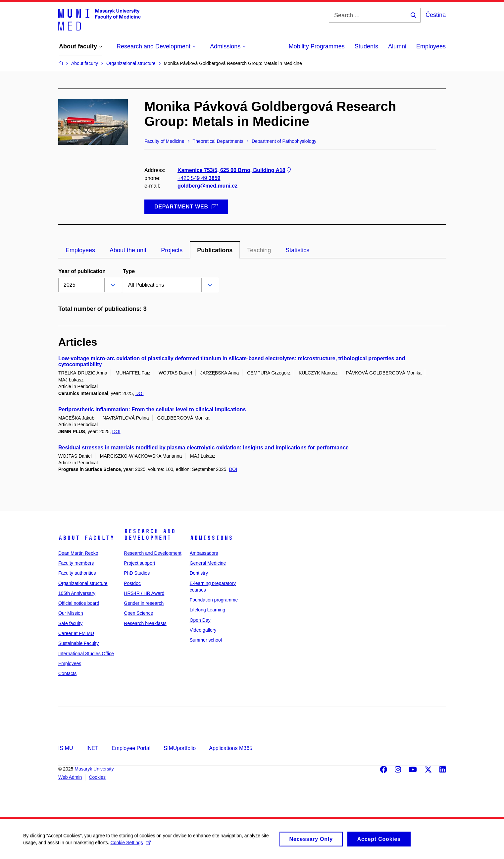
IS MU (66, 748)
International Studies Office (86, 654)
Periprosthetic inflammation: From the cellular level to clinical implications (152, 409)
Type (129, 271)
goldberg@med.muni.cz (207, 186)
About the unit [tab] (128, 250)
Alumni (397, 46)
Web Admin (70, 777)
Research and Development (150, 535)
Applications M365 (231, 748)
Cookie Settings (131, 846)
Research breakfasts (145, 623)
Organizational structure (83, 583)
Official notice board (79, 603)
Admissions (211, 538)
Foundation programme (214, 600)
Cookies (97, 777)
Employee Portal (131, 748)
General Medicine (208, 563)
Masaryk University (94, 769)
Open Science (138, 613)
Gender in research (144, 603)
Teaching (259, 250)
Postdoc (132, 583)
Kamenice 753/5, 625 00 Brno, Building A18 (235, 170)
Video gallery (203, 630)
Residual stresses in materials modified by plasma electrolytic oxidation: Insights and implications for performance (203, 448)
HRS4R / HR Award (144, 593)
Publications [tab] (215, 250)
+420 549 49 (199, 178)
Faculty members (76, 563)
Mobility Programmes (317, 46)
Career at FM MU (76, 633)
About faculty (86, 538)
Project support (139, 563)
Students (366, 46)
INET (92, 748)
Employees (431, 46)
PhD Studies (137, 573)
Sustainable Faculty (78, 643)
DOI (140, 393)
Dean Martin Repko (78, 553)
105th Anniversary (77, 593)
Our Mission (71, 613)
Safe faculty (70, 623)
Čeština (436, 15)
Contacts (67, 673)
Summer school (206, 640)
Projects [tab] (172, 250)
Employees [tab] (80, 250)
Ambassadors (204, 553)
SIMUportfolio (180, 748)
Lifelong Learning (207, 610)
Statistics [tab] (297, 250)
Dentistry (199, 573)
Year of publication (82, 271)
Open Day (200, 620)
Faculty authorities (77, 573)
